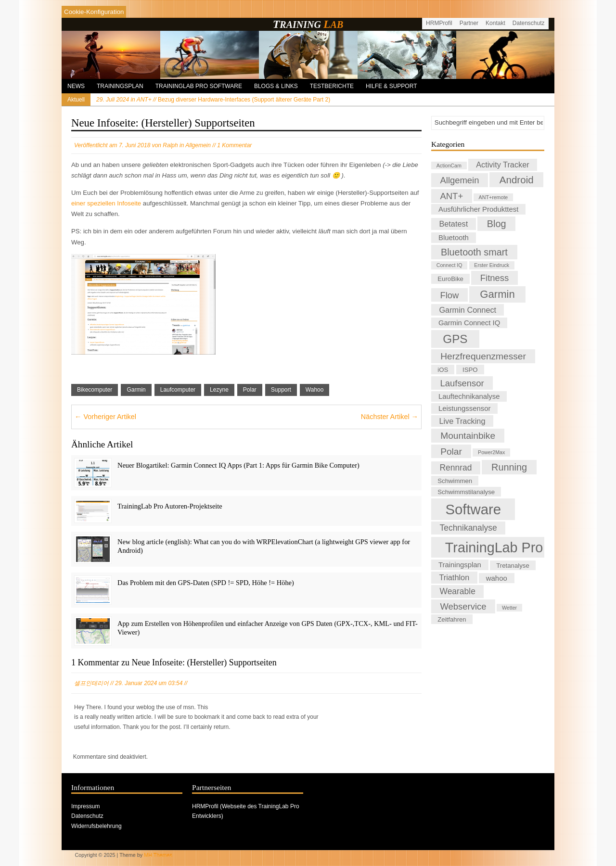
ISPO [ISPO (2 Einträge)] (470, 370)
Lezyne (219, 390)
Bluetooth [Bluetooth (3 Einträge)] (454, 238)
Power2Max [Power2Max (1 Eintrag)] (491, 453)
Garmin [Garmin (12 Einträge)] (497, 294)
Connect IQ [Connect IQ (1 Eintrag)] (449, 266)
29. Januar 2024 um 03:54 (149, 683)
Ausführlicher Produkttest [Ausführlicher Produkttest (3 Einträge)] (478, 209)
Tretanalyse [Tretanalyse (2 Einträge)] (513, 565)
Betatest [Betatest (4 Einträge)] (453, 224)
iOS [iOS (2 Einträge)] (443, 370)
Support (281, 390)
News (76, 86)
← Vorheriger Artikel (105, 417)
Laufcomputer (178, 390)
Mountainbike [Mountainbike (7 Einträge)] (468, 436)
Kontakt (495, 23)
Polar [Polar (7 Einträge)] (451, 452)
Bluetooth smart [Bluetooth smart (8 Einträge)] (474, 252)
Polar (250, 390)
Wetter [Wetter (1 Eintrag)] (509, 608)
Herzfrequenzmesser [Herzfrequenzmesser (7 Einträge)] (483, 356)
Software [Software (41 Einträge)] (473, 509)
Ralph (170, 145)
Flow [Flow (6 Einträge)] (450, 295)
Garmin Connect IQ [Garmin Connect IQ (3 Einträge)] (469, 323)
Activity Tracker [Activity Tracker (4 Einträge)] (503, 165)
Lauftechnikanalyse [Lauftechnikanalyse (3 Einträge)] (469, 396)
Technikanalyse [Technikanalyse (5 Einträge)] (468, 528)
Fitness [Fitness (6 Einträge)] (494, 278)
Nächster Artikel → (390, 417)
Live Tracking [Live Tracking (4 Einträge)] (462, 421)
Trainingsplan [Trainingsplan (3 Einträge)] (460, 565)
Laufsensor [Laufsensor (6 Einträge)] (462, 383)
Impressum (85, 806)
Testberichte (332, 86)
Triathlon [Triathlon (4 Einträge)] (454, 577)
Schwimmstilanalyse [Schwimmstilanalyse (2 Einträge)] (466, 491)
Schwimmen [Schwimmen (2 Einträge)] (455, 481)
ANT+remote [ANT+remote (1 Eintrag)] (494, 197)
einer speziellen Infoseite (106, 203)
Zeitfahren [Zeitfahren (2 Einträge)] (452, 619)
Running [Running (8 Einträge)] (509, 467)
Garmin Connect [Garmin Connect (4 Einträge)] (468, 310)
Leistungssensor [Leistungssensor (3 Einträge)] (464, 408)
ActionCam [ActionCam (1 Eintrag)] (449, 166)
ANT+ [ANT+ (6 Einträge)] (452, 196)
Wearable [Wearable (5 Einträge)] (458, 591)
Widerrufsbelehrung (96, 826)
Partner (469, 23)
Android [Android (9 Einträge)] (517, 180)
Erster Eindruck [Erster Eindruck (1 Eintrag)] (492, 266)
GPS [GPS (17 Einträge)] (455, 339)
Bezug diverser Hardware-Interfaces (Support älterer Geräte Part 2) (213, 100)
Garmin (136, 390)
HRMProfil (439, 23)
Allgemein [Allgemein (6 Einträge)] (460, 180)
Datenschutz (529, 23)
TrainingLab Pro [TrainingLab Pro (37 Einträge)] (494, 547)
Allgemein (198, 145)
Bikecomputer (95, 390)
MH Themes (158, 855)
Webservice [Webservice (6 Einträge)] (463, 606)
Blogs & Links (276, 86)
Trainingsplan (120, 86)
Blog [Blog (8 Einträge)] (497, 224)
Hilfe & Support (391, 86)
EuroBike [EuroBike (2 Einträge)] (450, 279)
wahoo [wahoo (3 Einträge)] (497, 578)
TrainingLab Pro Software (199, 86)
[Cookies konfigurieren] (94, 12)
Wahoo (315, 390)
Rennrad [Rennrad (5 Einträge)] (456, 468)
